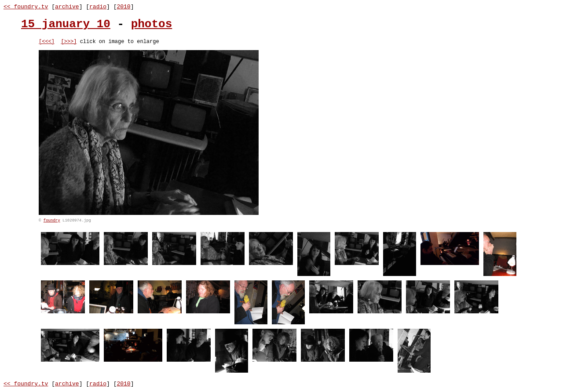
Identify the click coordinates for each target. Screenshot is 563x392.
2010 (123, 7)
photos (152, 24)
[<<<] (47, 42)
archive (67, 7)
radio (98, 7)
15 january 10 (66, 24)
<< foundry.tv (26, 7)
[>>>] (69, 42)
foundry (52, 222)
